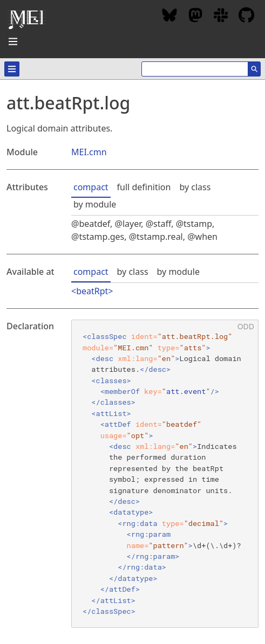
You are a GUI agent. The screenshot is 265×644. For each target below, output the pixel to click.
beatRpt (92, 291)
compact (91, 187)
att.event (186, 391)
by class (195, 187)
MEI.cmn (89, 152)
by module (95, 204)
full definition (144, 187)
